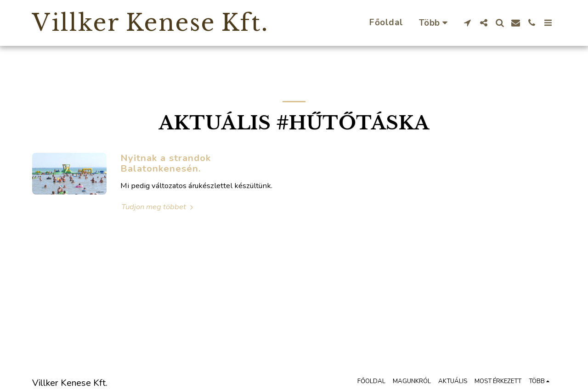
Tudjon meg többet (158, 207)
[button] (467, 23)
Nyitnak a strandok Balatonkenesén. (166, 163)
